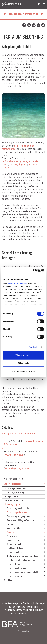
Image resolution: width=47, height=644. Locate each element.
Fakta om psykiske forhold (26, 512)
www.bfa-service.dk (14, 455)
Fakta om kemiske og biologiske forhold (26, 572)
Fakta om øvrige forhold (26, 576)
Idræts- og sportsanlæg (25, 492)
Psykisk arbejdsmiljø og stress (26, 516)
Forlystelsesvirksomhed (25, 500)
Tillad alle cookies (23, 355)
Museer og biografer (25, 504)
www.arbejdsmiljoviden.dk (18, 468)
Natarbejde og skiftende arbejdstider (26, 560)
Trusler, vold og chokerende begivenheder (26, 556)
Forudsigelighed (26, 540)
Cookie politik (23, 631)
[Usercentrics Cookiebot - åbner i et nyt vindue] (33, 271)
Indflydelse (26, 524)
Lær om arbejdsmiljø (24, 484)
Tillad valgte (23, 363)
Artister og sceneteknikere (25, 488)
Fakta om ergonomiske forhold (26, 508)
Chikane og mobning (26, 552)
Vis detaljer (34, 347)
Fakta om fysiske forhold (26, 568)
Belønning (26, 532)
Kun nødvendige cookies (24, 371)
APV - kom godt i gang (24, 479)
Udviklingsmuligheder (26, 548)
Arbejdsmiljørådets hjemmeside (19, 433)
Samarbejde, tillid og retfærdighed (26, 520)
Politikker (24, 580)
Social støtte (26, 536)
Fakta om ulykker (26, 564)
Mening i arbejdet (26, 528)
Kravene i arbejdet (26, 544)
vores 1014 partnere (17, 283)
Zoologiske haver (25, 496)
